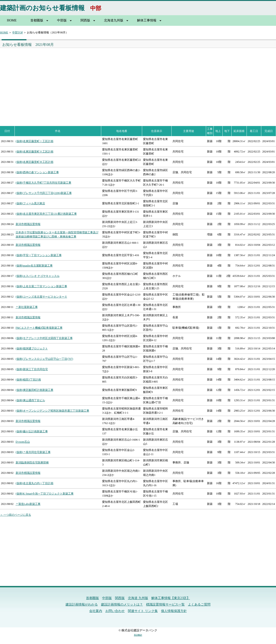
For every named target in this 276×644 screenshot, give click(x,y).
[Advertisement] (68, 82)
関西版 (85, 20)
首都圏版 (37, 20)
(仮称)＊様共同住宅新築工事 (33, 452)
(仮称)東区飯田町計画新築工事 (34, 390)
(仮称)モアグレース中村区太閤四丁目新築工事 (44, 338)
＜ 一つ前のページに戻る (16, 515)
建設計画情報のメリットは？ (122, 604)
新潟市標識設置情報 (28, 224)
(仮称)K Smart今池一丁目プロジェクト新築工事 (45, 494)
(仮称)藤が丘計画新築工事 (32, 431)
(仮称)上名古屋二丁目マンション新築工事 (41, 286)
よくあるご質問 (199, 604)
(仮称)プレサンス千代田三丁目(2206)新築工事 (44, 193)
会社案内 (96, 611)
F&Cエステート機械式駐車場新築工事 (39, 328)
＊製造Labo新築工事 (28, 504)
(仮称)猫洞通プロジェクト (32, 348)
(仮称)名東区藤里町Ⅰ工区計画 (34, 141)
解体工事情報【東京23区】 (171, 598)
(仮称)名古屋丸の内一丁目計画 (34, 483)
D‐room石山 (23, 442)
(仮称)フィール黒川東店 (30, 203)
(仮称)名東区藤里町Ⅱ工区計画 (34, 152)
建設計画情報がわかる (82, 604)
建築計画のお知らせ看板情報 (42, 8)
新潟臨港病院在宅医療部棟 (32, 463)
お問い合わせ (115, 611)
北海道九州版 (114, 20)
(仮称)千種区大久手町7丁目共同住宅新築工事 (43, 183)
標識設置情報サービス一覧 (165, 604)
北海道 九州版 (138, 598)
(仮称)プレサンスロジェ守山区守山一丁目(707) (44, 359)
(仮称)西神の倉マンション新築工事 (37, 172)
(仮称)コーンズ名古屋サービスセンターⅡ (41, 297)
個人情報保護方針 (174, 611)
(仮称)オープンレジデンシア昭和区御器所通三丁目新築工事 (52, 411)
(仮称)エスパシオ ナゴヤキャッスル (38, 276)
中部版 (62, 20)
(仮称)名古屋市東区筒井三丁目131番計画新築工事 (46, 214)
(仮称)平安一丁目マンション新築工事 (39, 255)
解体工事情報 (147, 20)
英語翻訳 (138, 635)
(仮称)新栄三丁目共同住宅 (32, 369)
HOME (12, 20)
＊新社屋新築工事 (27, 307)
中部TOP (17, 32)
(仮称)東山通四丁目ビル (30, 400)
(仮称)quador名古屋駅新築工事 (34, 266)
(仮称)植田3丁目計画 (28, 380)
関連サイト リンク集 (143, 611)
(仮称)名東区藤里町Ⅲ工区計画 (34, 162)
